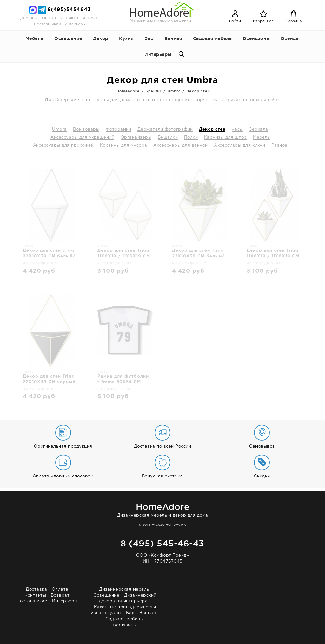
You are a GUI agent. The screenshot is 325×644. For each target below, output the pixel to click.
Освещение (68, 38)
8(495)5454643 (69, 10)
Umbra (60, 130)
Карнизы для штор (226, 137)
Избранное (264, 21)
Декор (101, 38)
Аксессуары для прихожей (63, 145)
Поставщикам (47, 24)
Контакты (69, 18)
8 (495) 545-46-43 (162, 543)
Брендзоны (256, 38)
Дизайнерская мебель (124, 589)
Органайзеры (136, 137)
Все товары (86, 130)
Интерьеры (75, 24)
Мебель (34, 38)
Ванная (173, 38)
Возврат (89, 18)
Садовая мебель (212, 38)
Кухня (126, 38)
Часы (237, 130)
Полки (191, 137)
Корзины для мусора (124, 145)
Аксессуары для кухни (239, 145)
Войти (235, 21)
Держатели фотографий (165, 130)
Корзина (294, 21)
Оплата (49, 18)
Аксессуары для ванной (181, 145)
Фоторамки (119, 130)
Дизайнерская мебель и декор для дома (162, 509)
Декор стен (212, 130)
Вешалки (168, 137)
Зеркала (259, 130)
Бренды (290, 38)
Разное (279, 145)
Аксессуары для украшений (82, 137)
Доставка (30, 18)
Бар (149, 38)
